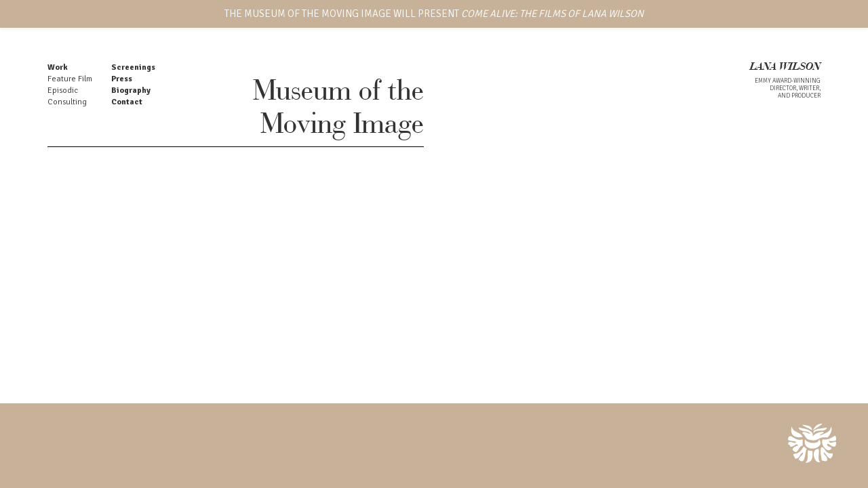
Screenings (133, 67)
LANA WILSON (785, 67)
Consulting (67, 102)
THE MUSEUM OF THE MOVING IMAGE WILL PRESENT (434, 14)
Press (122, 79)
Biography (131, 90)
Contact (127, 102)
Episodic (63, 90)
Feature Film (70, 79)
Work (58, 67)
